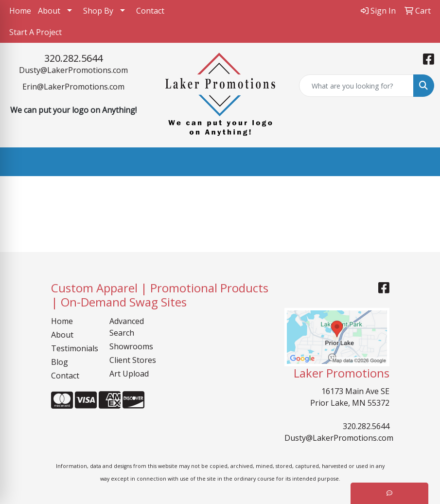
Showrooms (131, 346)
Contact (150, 11)
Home (20, 11)
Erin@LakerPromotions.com (73, 87)
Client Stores (133, 360)
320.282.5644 (73, 58)
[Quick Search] (356, 86)
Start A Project (35, 32)
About (49, 11)
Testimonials (74, 348)
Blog (60, 362)
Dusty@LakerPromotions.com (73, 70)
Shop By (98, 11)
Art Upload (129, 374)
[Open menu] (421, 162)
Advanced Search (127, 327)
